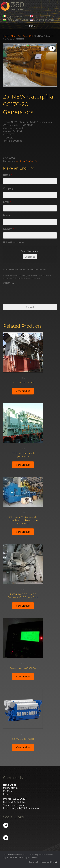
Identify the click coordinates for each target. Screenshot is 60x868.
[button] (52, 48)
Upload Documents (14, 243)
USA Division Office (44, 20)
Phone (8, 215)
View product (23, 391)
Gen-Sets (22, 36)
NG (35, 161)
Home (6, 36)
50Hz (31, 36)
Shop (14, 36)
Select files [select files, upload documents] (30, 257)
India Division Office (18, 20)
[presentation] (26, 293)
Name (7, 175)
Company (8, 188)
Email (7, 202)
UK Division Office (43, 16)
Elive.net (53, 862)
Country (8, 229)
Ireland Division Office (15, 17)
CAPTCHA (8, 283)
